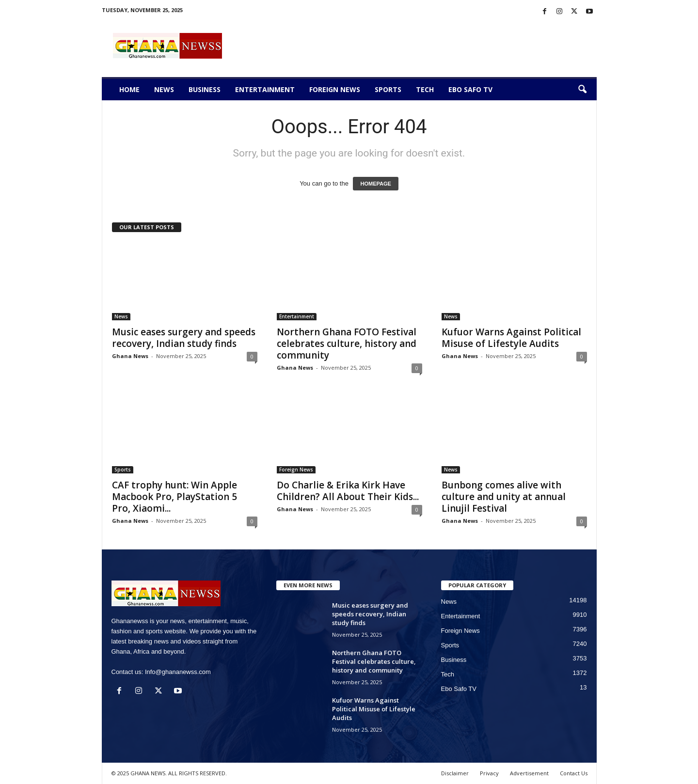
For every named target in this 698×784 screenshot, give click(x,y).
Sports (388, 89)
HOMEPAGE (375, 184)
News (164, 89)
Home (129, 89)
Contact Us (574, 773)
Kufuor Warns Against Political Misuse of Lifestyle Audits (511, 338)
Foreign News (335, 89)
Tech (425, 89)
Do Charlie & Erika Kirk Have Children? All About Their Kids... (348, 491)
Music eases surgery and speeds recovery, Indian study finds (184, 338)
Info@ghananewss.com (178, 672)
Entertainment (265, 89)
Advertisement (529, 773)
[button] (582, 90)
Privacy (489, 773)
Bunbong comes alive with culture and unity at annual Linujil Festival (504, 497)
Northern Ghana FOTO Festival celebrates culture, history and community (347, 344)
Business (205, 89)
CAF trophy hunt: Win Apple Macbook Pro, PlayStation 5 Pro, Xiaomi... (174, 497)
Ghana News (130, 356)
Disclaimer (455, 773)
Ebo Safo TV (470, 89)
